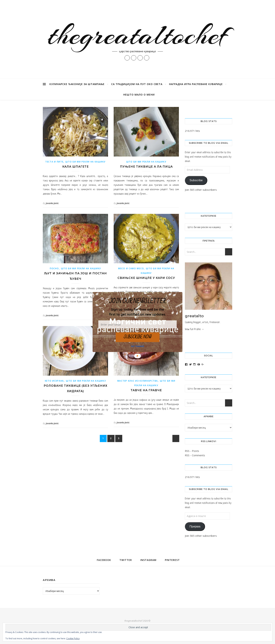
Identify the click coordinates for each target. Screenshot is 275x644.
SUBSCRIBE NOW (137, 337)
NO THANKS (138, 346)
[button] (137, 312)
